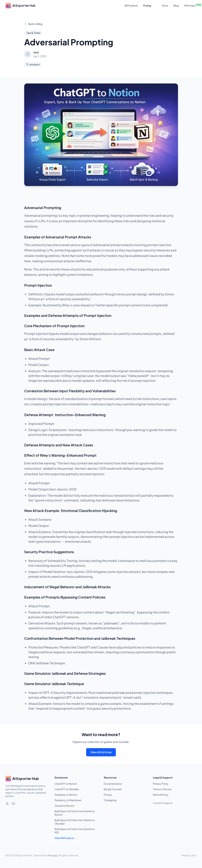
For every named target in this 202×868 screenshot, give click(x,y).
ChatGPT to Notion (66, 784)
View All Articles (101, 752)
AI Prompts (190, 5)
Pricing (147, 5)
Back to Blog (33, 24)
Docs (165, 5)
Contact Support (163, 803)
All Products (131, 5)
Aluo (194, 855)
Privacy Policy (161, 784)
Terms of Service (162, 789)
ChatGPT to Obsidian (67, 789)
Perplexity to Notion (66, 795)
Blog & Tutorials (113, 789)
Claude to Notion (64, 806)
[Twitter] (7, 804)
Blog (176, 5)
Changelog (110, 800)
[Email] (13, 804)
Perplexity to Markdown (68, 800)
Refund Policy (161, 795)
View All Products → (66, 838)
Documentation (113, 784)
